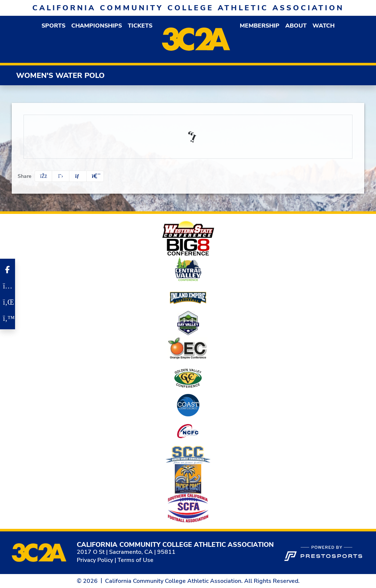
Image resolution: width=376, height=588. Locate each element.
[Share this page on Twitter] (61, 176)
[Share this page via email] (78, 176)
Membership (260, 26)
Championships (97, 26)
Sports (53, 26)
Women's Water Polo (60, 76)
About (296, 26)
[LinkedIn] (8, 302)
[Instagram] (8, 286)
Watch (323, 26)
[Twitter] (8, 318)
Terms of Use (135, 560)
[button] (53, 26)
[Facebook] (8, 270)
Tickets (140, 26)
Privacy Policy (95, 560)
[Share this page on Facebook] (43, 176)
